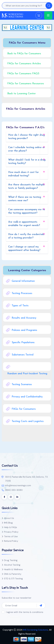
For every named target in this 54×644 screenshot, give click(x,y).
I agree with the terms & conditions (25, 612)
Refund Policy (11, 541)
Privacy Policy (11, 532)
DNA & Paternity (13, 574)
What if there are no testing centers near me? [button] (25, 199)
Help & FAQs (11, 527)
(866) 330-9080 (14, 490)
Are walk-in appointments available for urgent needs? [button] (24, 224)
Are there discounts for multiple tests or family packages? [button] (26, 186)
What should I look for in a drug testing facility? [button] (27, 162)
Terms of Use (11, 536)
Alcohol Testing (12, 565)
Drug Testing (11, 560)
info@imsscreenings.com (18, 485)
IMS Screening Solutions (35, 630)
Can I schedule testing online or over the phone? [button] (26, 149)
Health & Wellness (13, 569)
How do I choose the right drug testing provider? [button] (26, 137)
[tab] (27, 137)
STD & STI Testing (13, 579)
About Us (9, 518)
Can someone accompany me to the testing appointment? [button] (27, 211)
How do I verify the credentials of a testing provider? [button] (26, 236)
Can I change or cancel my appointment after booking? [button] (24, 249)
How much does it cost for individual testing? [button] (23, 174)
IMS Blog (8, 523)
